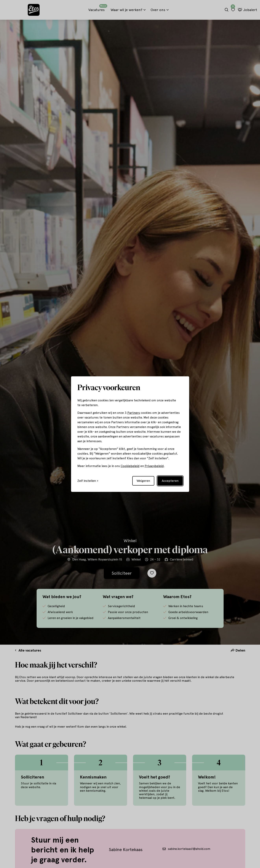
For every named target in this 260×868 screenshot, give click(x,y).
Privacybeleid (154, 466)
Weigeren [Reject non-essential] (143, 481)
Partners (134, 413)
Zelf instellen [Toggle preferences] (87, 481)
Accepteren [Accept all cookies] (170, 481)
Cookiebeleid (130, 466)
